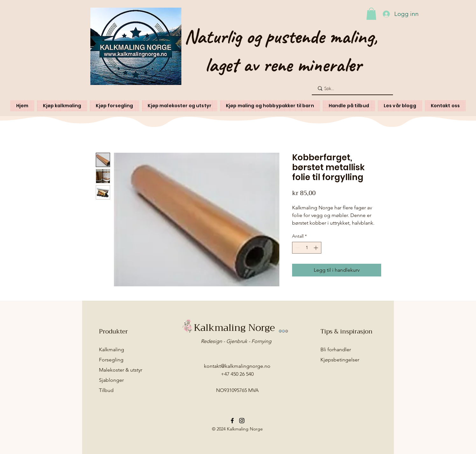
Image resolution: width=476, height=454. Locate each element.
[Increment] (316, 248)
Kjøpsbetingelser (340, 360)
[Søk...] (352, 88)
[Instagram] (242, 421)
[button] (371, 14)
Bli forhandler (336, 349)
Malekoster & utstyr (121, 370)
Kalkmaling (112, 349)
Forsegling (111, 360)
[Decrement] (297, 248)
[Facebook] (232, 421)
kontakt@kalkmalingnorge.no (237, 366)
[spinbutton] (307, 248)
